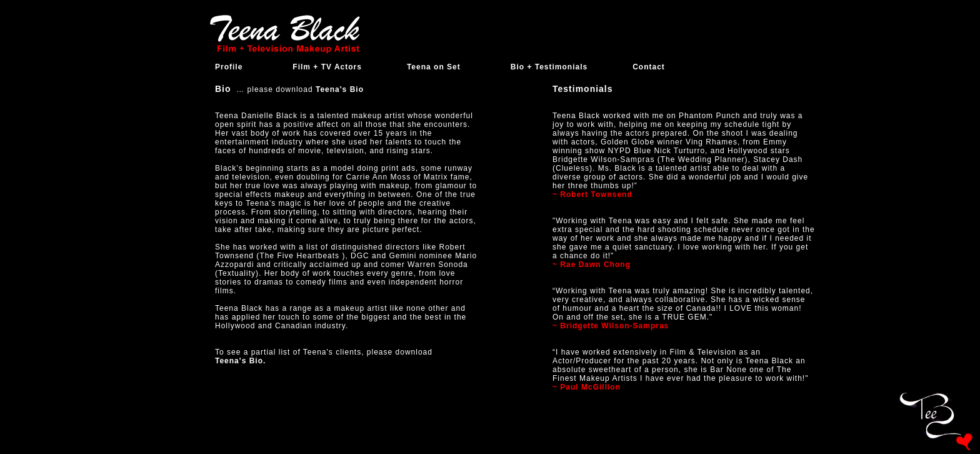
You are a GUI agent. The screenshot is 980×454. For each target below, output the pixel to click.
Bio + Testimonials (549, 67)
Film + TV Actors (327, 67)
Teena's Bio (338, 89)
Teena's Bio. (240, 361)
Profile (229, 67)
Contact (649, 67)
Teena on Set (434, 67)
